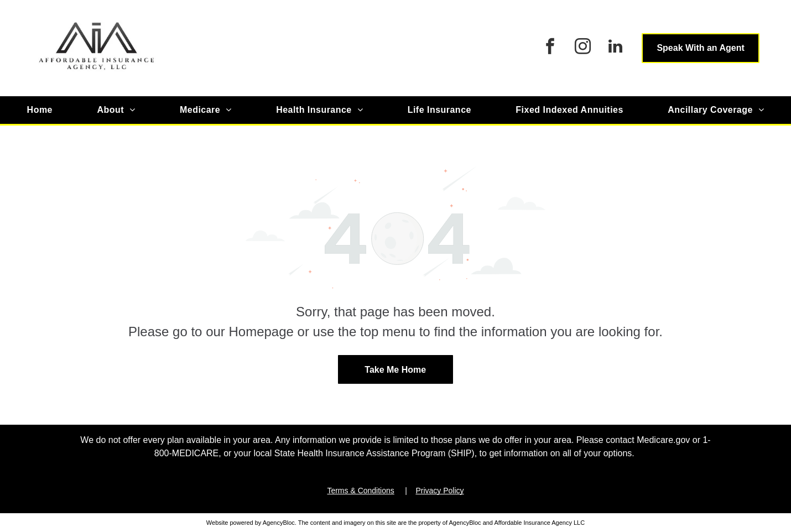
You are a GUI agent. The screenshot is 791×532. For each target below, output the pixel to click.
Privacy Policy (439, 491)
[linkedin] (615, 48)
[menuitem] (40, 110)
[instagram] (582, 48)
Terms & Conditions (360, 491)
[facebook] (550, 48)
